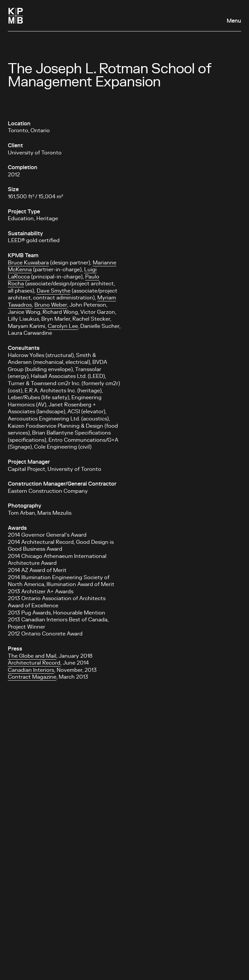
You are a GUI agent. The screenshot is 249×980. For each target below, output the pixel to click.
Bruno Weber (51, 305)
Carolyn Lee (63, 326)
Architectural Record (34, 663)
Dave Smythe (54, 291)
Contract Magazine (32, 677)
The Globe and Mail (32, 656)
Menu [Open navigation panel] (234, 21)
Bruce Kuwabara (28, 263)
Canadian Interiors (31, 670)
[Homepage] (16, 16)
